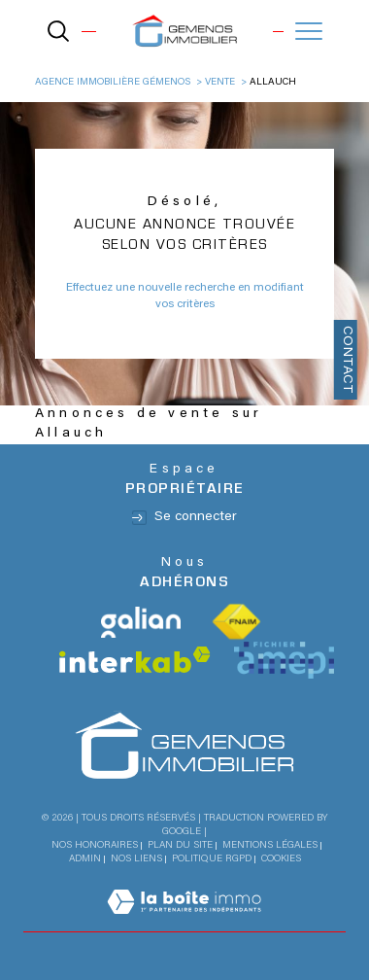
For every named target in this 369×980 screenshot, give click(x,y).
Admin (85, 859)
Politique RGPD (212, 859)
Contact (347, 360)
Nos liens (136, 859)
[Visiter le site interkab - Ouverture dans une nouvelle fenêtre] (135, 660)
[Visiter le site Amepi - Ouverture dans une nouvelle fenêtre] (284, 660)
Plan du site (180, 846)
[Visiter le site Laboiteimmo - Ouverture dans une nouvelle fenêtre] (184, 923)
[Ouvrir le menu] (309, 31)
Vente (220, 83)
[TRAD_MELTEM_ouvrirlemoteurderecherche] (58, 31)
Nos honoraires (95, 846)
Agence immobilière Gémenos (113, 83)
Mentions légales (270, 846)
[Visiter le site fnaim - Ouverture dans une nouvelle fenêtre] (236, 622)
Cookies (281, 859)
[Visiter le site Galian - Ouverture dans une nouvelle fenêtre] (141, 622)
